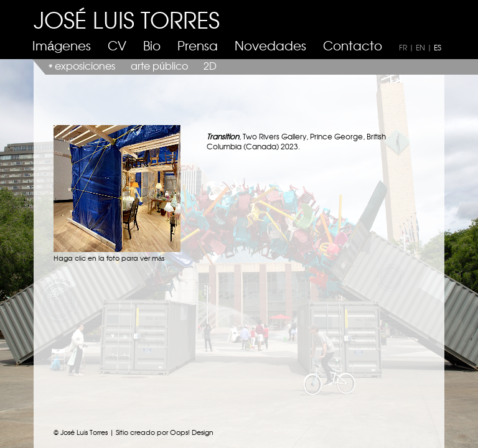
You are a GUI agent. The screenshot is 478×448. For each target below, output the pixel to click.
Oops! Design (192, 432)
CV (117, 45)
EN (420, 47)
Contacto (353, 45)
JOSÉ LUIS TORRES (127, 19)
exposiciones (85, 65)
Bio (152, 45)
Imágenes (62, 45)
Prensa (198, 45)
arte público (159, 65)
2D (210, 65)
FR (403, 47)
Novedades (270, 45)
